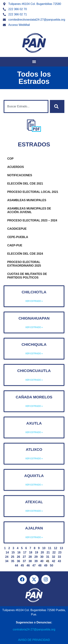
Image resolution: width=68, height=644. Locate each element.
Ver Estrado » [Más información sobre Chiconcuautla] (34, 380)
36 (18, 561)
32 (53, 557)
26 (18, 557)
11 (50, 548)
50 (51, 565)
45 (22, 565)
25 (13, 557)
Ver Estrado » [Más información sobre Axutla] (34, 432)
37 (24, 561)
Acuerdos (16, 167)
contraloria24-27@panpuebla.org (34, 629)
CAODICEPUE (17, 229)
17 (25, 552)
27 (24, 557)
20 (42, 552)
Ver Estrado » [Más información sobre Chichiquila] (34, 354)
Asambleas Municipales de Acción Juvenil (29, 210)
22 (54, 552)
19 (36, 552)
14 (7, 552)
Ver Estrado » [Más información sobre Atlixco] (34, 459)
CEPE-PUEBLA (18, 237)
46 (28, 565)
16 (19, 552)
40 (42, 561)
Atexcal (34, 502)
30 (42, 557)
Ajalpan (34, 528)
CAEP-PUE (15, 245)
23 (60, 552)
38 (30, 561)
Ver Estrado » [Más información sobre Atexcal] (34, 511)
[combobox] (26, 106)
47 (34, 565)
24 (7, 557)
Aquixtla (34, 476)
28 (30, 557)
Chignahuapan (34, 318)
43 (59, 561)
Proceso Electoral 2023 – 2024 (32, 220)
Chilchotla (34, 292)
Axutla (34, 423)
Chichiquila (34, 344)
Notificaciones (20, 175)
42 (53, 561)
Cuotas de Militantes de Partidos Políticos (27, 276)
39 (36, 561)
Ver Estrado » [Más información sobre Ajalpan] (34, 537)
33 (59, 557)
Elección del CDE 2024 (25, 254)
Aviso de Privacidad (34, 640)
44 (17, 565)
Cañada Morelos (34, 397)
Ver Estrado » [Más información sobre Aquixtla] (34, 485)
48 (40, 565)
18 (31, 552)
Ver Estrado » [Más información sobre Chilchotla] (34, 301)
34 (7, 561)
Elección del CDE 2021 (25, 184)
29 (36, 557)
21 (48, 552)
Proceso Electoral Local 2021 (33, 192)
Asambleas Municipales (27, 200)
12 (55, 548)
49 (46, 565)
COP (10, 159)
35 (13, 561)
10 (44, 548)
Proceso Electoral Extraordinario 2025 (24, 264)
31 (48, 557)
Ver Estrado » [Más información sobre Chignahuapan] (34, 327)
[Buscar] (57, 106)
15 (13, 552)
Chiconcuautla (34, 371)
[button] (34, 62)
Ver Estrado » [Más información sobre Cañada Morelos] (34, 406)
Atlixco (34, 449)
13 (61, 548)
